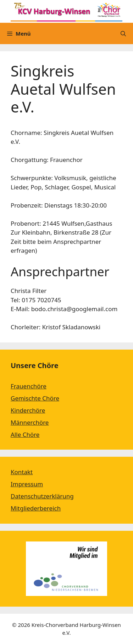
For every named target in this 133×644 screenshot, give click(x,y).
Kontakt (22, 472)
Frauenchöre (29, 386)
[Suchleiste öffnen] (123, 33)
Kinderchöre (28, 410)
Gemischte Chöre (35, 398)
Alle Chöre (25, 434)
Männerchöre (30, 422)
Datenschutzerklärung (42, 496)
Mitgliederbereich (36, 508)
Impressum (27, 484)
